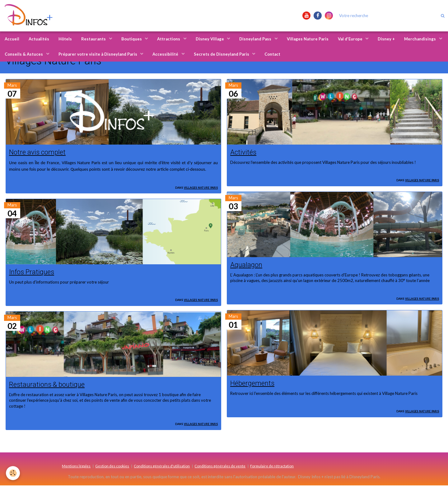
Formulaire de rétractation (272, 466)
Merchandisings (420, 39)
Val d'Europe (351, 39)
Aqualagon (247, 265)
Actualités (39, 39)
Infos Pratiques (32, 272)
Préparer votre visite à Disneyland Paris (98, 54)
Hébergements (252, 383)
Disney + (386, 39)
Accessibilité (166, 54)
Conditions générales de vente (220, 466)
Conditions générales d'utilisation (162, 466)
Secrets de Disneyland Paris (222, 54)
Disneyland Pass (256, 39)
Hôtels (65, 39)
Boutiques (132, 39)
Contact (272, 54)
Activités (243, 152)
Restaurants (94, 39)
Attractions (169, 39)
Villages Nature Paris (308, 39)
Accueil (12, 39)
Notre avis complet (37, 152)
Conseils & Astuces (24, 54)
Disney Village (210, 39)
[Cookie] (13, 473)
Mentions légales (76, 466)
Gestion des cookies (112, 466)
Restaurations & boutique (47, 385)
